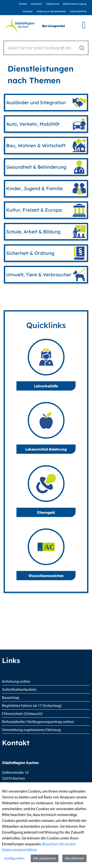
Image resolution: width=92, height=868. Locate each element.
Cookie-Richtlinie (78, 11)
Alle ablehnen (74, 858)
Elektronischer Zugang (75, 4)
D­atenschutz (53, 4)
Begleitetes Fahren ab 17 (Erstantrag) (32, 705)
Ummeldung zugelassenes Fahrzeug (31, 730)
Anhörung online (16, 681)
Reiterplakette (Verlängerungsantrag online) (38, 722)
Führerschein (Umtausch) (22, 713)
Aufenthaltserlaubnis (19, 689)
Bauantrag (11, 697)
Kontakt (23, 4)
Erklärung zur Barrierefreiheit (51, 11)
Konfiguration (14, 858)
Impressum (37, 4)
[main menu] (84, 25)
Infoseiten (28, 11)
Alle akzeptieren (45, 858)
